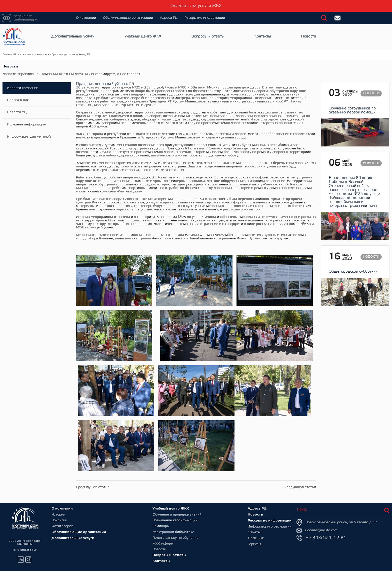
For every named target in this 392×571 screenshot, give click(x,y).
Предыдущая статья (93, 487)
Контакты (263, 37)
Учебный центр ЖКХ (143, 37)
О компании (86, 18)
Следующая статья (300, 487)
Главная (7, 55)
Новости (308, 37)
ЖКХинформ (163, 543)
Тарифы (254, 543)
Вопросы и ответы (208, 37)
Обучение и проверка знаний (177, 513)
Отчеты (254, 531)
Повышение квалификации (175, 519)
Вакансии (59, 519)
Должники (256, 537)
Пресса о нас (18, 101)
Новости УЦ (17, 113)
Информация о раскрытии (270, 525)
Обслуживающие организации (128, 18)
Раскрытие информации (205, 18)
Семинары (161, 525)
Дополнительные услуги (73, 37)
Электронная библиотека (173, 531)
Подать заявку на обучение (175, 537)
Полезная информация (27, 126)
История (58, 513)
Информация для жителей (29, 138)
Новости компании (38, 55)
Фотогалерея (62, 525)
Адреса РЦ (169, 18)
